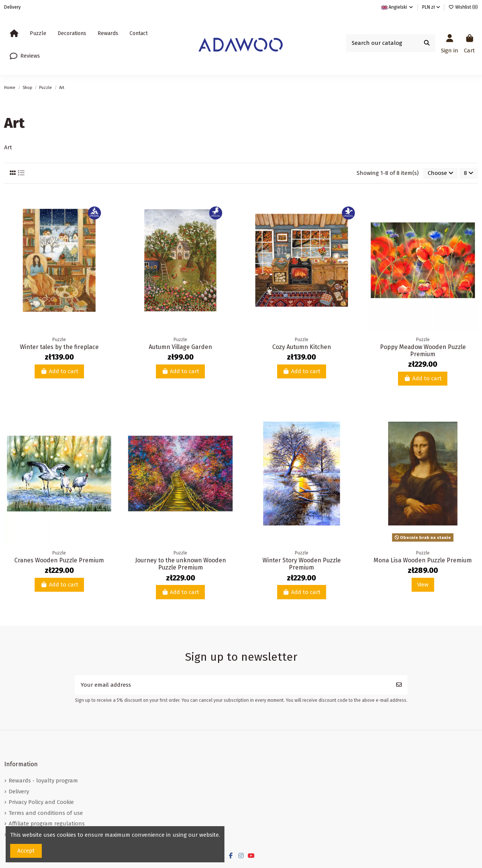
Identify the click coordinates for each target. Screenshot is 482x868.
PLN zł (431, 7)
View (423, 585)
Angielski (398, 7)
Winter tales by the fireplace (59, 347)
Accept (26, 851)
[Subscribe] (399, 685)
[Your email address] (233, 685)
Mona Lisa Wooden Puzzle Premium (423, 560)
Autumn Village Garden (180, 347)
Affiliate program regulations (47, 824)
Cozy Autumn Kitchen (302, 347)
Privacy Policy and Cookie (41, 802)
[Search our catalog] (427, 43)
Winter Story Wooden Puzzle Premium (302, 564)
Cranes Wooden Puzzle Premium (59, 560)
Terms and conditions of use (46, 813)
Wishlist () (463, 7)
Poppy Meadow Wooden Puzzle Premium (423, 351)
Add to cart (59, 371)
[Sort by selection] (441, 173)
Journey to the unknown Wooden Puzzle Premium (181, 564)
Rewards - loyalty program (43, 781)
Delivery (12, 7)
